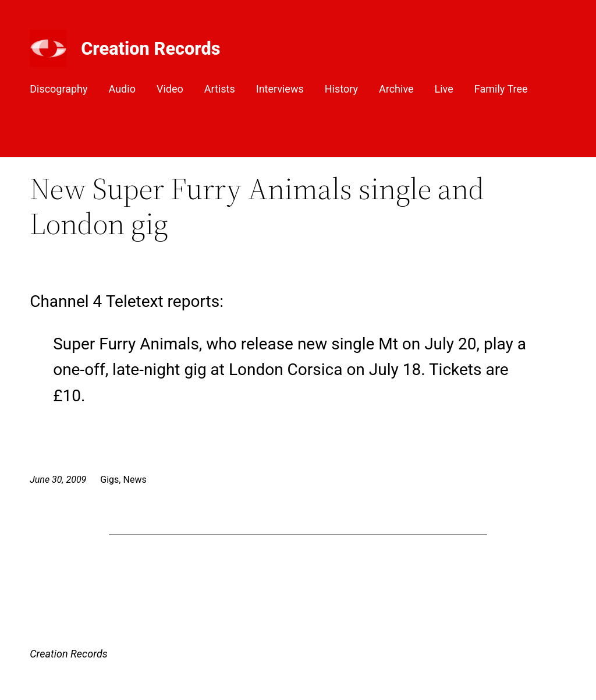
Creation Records (150, 49)
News (134, 480)
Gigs (109, 480)
